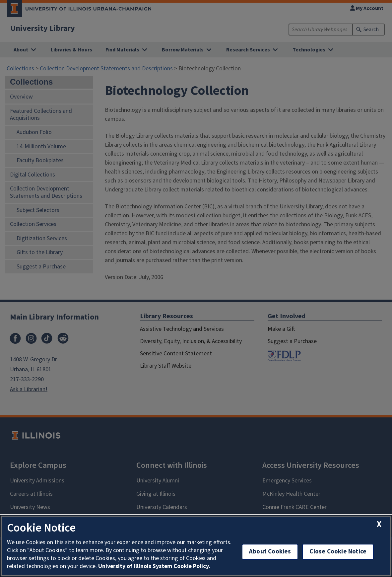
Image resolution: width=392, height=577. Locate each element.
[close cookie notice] (379, 524)
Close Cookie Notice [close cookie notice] (338, 552)
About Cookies (270, 552)
